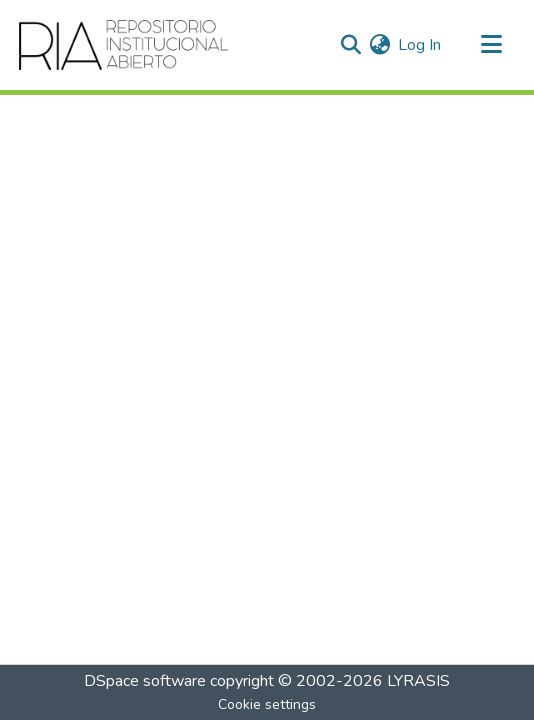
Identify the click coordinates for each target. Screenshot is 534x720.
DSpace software (145, 681)
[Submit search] (350, 45)
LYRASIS (418, 681)
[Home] (124, 45)
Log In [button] (420, 45)
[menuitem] (379, 45)
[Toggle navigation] (491, 45)
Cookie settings (267, 704)
